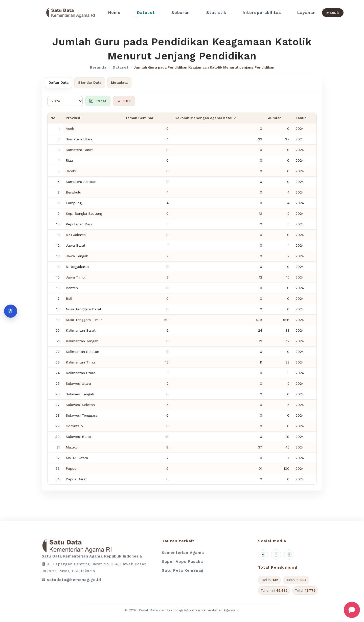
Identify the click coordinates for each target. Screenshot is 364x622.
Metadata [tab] (119, 82)
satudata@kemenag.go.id (74, 580)
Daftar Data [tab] (59, 82)
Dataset (146, 13)
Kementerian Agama (183, 553)
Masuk (333, 13)
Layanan (306, 13)
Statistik (216, 13)
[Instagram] (289, 554)
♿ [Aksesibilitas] (11, 311)
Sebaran (181, 13)
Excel (98, 101)
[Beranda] (70, 13)
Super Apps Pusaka (182, 562)
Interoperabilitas (262, 13)
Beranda (98, 67)
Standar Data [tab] (90, 82)
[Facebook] (276, 554)
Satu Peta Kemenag (183, 570)
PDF (124, 101)
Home (114, 13)
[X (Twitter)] (263, 554)
